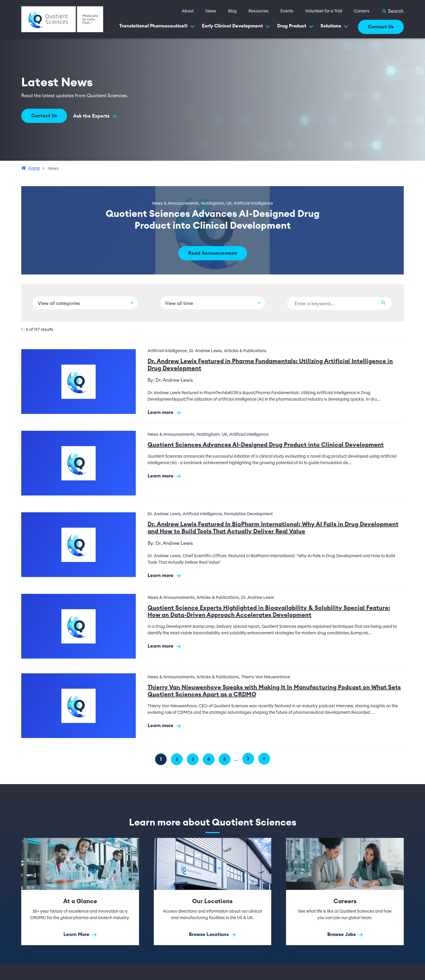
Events (287, 11)
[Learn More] (80, 892)
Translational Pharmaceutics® (157, 26)
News (211, 11)
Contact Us (381, 27)
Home (34, 168)
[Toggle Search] (393, 11)
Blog (232, 11)
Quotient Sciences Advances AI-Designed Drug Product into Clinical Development (266, 445)
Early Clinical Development (236, 26)
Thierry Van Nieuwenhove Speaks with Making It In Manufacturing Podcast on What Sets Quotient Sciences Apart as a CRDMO (274, 691)
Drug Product (295, 26)
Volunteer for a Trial (324, 11)
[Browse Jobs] (345, 892)
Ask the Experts (96, 116)
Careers (362, 11)
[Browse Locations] (213, 892)
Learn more (164, 413)
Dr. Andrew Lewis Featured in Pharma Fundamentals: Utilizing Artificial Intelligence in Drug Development (270, 365)
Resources (259, 11)
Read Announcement (213, 253)
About (188, 11)
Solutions (334, 26)
